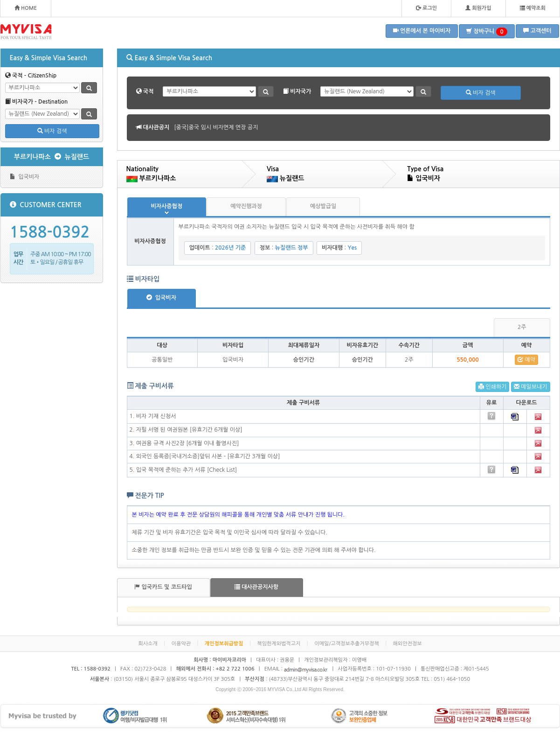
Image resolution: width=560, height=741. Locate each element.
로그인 (426, 8)
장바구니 (487, 32)
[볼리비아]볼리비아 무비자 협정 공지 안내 (224, 127)
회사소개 (148, 644)
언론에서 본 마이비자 (422, 31)
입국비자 (25, 177)
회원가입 (478, 8)
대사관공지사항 (256, 587)
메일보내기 (531, 387)
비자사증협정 (167, 206)
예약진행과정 (246, 206)
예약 (526, 360)
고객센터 (537, 31)
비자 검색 (52, 131)
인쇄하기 (492, 387)
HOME (26, 8)
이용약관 (181, 644)
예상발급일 (323, 206)
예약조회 (533, 8)
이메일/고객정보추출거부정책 (347, 644)
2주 (522, 327)
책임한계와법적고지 (279, 644)
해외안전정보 (408, 644)
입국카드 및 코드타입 (163, 587)
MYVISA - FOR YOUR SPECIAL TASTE (26, 32)
